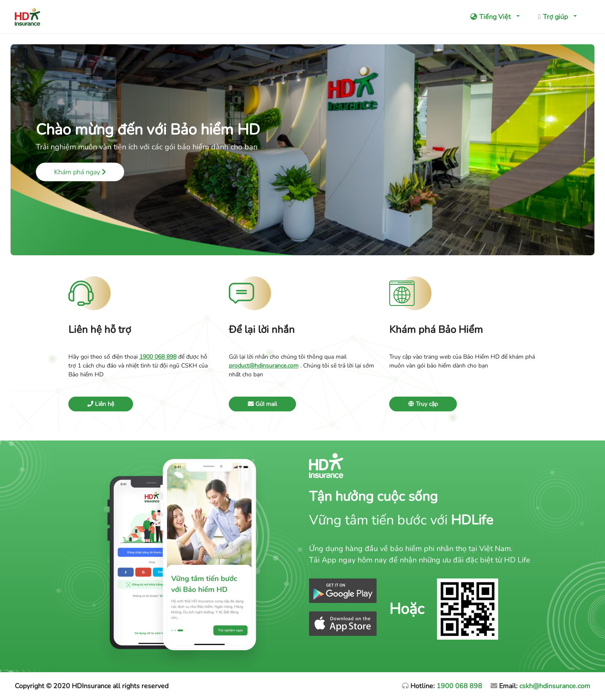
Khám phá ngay (80, 172)
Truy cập (423, 404)
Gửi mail (262, 404)
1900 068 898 (459, 686)
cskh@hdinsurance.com (555, 686)
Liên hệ (101, 404)
